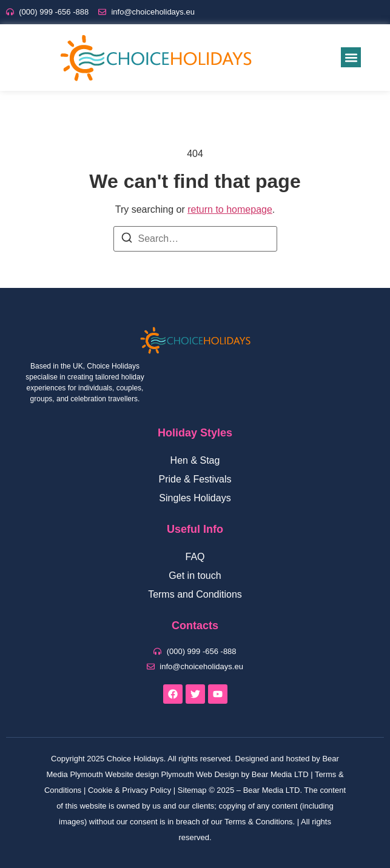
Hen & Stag (195, 460)
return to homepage (230, 209)
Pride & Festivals (195, 479)
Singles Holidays (195, 498)
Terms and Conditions (195, 594)
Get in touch (195, 576)
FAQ (195, 557)
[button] (351, 57)
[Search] (127, 240)
